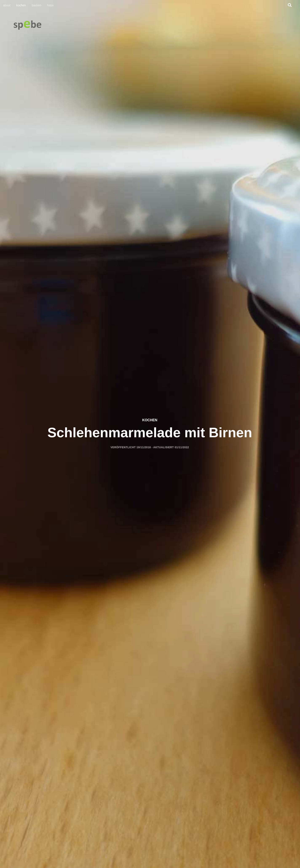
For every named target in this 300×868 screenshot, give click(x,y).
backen (37, 5)
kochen (21, 5)
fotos (50, 5)
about (7, 5)
